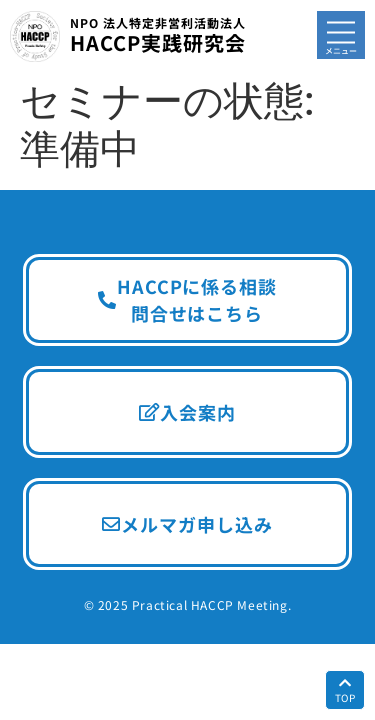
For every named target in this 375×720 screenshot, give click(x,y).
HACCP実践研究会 (158, 36)
